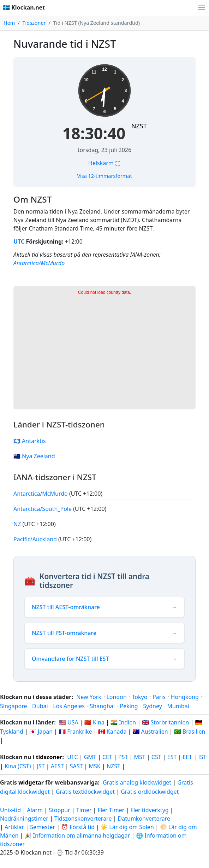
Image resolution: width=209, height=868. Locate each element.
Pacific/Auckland (36, 539)
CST (156, 757)
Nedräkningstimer (25, 819)
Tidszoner (34, 23)
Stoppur (59, 810)
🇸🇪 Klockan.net (24, 7)
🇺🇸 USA (69, 722)
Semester (43, 827)
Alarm (35, 810)
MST (139, 757)
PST (123, 757)
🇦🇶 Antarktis (30, 441)
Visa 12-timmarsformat (104, 176)
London (116, 697)
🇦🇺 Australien (150, 732)
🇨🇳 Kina (94, 722)
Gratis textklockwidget (85, 792)
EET (187, 757)
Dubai (40, 706)
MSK (95, 766)
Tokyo (139, 697)
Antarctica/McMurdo (39, 263)
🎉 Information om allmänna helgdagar (77, 835)
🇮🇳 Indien (123, 722)
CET (107, 757)
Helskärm (104, 163)
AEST (57, 766)
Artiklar (14, 827)
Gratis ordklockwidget (150, 792)
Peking (129, 706)
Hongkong (185, 697)
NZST (139, 126)
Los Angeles (69, 706)
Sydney (153, 706)
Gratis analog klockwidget (137, 782)
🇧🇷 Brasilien (190, 732)
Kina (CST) (18, 766)
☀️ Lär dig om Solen (127, 827)
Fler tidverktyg (150, 810)
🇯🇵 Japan (41, 732)
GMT (90, 757)
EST (172, 757)
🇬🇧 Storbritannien (165, 722)
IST (202, 757)
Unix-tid (10, 810)
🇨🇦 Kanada (112, 732)
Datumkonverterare (144, 819)
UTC (19, 241)
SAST (76, 766)
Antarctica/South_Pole (43, 509)
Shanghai (102, 706)
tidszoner (49, 757)
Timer (84, 810)
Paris (159, 697)
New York (89, 697)
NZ (18, 524)
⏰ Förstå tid (78, 827)
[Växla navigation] (202, 7)
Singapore (13, 706)
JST (41, 766)
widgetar (31, 782)
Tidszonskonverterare (84, 819)
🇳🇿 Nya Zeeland (34, 456)
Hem (9, 23)
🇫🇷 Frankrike (75, 732)
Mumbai (178, 706)
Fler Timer (111, 810)
